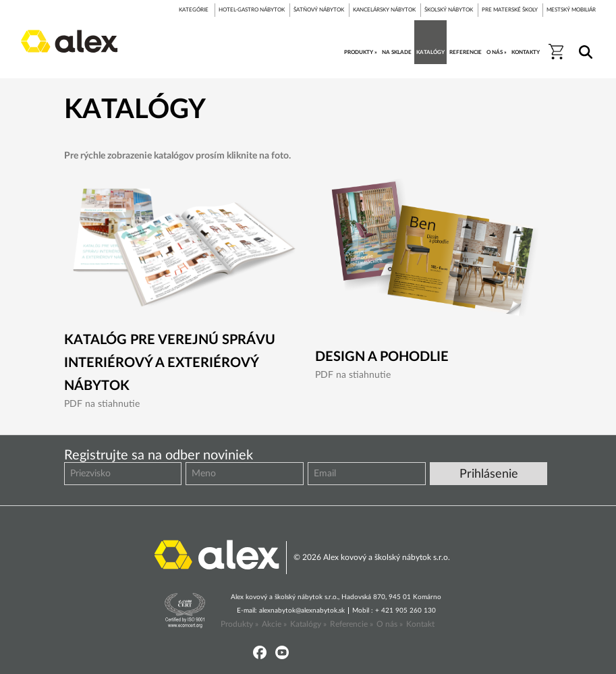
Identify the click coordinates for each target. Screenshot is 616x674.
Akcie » (274, 624)
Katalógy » (308, 624)
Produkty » (240, 624)
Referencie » (352, 624)
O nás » (390, 624)
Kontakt (420, 624)
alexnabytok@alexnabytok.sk (302, 611)
